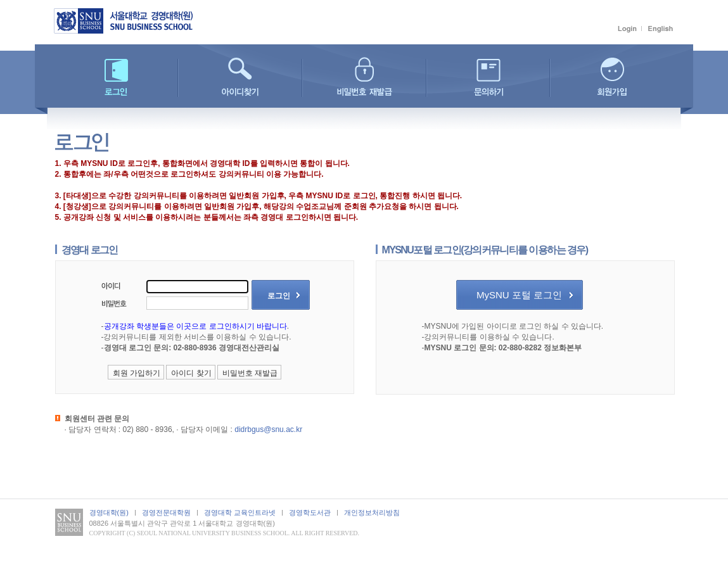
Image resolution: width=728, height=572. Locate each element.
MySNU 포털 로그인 (519, 295)
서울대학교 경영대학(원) (130, 21)
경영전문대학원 (166, 512)
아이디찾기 (240, 78)
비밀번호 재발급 (364, 78)
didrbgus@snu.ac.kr (268, 429)
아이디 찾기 (191, 373)
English (661, 29)
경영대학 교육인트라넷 (240, 512)
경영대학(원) (109, 512)
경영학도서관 (310, 512)
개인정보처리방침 (372, 512)
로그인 (629, 29)
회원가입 (612, 78)
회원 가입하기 (137, 373)
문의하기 (488, 78)
